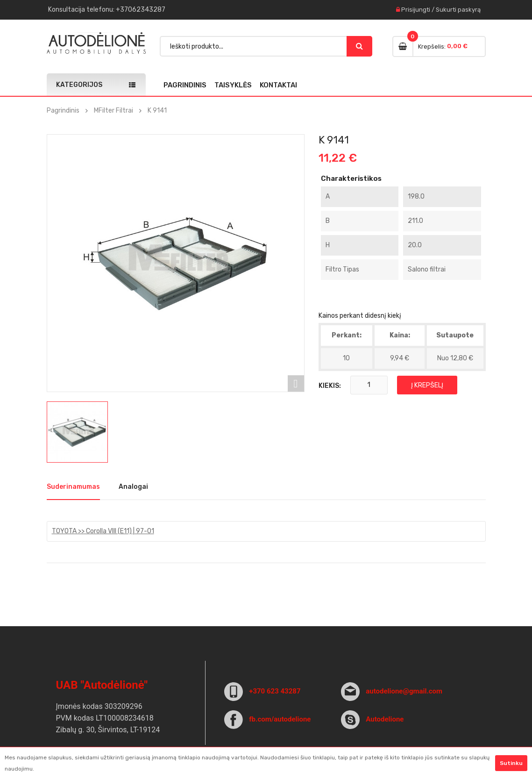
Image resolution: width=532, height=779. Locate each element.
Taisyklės (233, 85)
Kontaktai (278, 85)
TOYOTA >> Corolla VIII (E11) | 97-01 (103, 531)
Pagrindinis (185, 85)
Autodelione (385, 719)
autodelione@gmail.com (404, 691)
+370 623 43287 (275, 691)
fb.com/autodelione (280, 719)
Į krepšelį (427, 385)
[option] (77, 432)
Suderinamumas (73, 487)
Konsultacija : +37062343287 (107, 10)
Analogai (133, 487)
